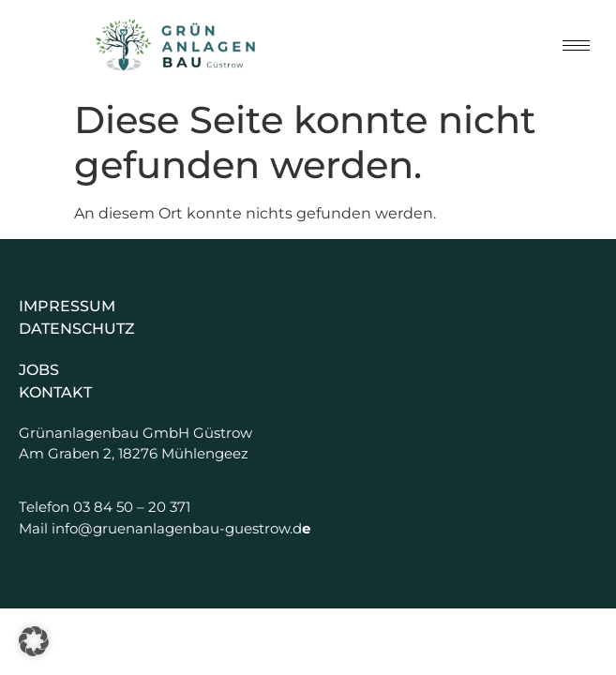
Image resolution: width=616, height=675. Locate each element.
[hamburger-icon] (576, 45)
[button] (34, 641)
